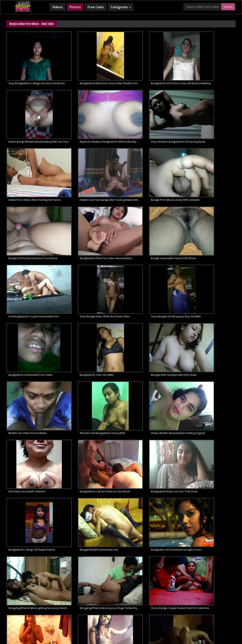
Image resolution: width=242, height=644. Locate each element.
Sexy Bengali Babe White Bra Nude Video (92, 221)
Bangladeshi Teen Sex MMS (25, 269)
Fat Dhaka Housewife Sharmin (86, 318)
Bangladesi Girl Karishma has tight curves (151, 367)
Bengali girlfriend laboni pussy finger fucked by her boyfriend (34, 416)
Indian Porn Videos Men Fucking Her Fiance (151, 123)
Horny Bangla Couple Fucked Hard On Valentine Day (93, 416)
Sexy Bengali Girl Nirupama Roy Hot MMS (151, 221)
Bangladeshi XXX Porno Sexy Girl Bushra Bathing (151, 74)
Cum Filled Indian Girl (108, 612)
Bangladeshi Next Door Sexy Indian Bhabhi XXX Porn (93, 74)
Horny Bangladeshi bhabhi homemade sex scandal (93, 465)
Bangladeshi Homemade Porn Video (207, 221)
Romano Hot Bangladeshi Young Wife (208, 269)
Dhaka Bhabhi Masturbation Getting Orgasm (34, 318)
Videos (57, 7)
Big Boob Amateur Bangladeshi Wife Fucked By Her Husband (34, 123)
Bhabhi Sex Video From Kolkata (145, 269)
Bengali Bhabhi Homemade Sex (87, 367)
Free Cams (96, 7)
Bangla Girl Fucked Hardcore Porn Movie (92, 172)
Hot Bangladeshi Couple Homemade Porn (34, 221)
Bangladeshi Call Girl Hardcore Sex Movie (151, 318)
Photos (75, 7)
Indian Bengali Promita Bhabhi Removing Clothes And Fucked (34, 514)
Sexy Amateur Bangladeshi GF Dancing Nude (93, 123)
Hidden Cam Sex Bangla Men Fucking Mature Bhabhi (210, 123)
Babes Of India (32, 612)
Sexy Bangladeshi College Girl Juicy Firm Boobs (34, 74)
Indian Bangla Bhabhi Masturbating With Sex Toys (210, 74)
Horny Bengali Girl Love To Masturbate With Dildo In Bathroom (210, 416)
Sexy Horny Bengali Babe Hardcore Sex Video (210, 465)
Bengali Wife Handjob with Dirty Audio (90, 269)
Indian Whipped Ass (207, 612)
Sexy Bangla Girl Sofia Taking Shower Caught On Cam (151, 465)
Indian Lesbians (135, 612)
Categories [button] (121, 7)
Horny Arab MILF (80, 612)
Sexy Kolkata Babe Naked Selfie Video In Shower (151, 416)
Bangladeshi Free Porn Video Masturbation (151, 172)
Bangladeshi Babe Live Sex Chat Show (208, 318)
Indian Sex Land (181, 612)
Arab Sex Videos (56, 612)
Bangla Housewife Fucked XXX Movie (207, 172)
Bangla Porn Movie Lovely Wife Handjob (33, 172)
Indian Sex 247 (158, 612)
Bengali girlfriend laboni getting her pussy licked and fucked (210, 367)
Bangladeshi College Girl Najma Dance (32, 367)
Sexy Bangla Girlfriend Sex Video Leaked (33, 465)
